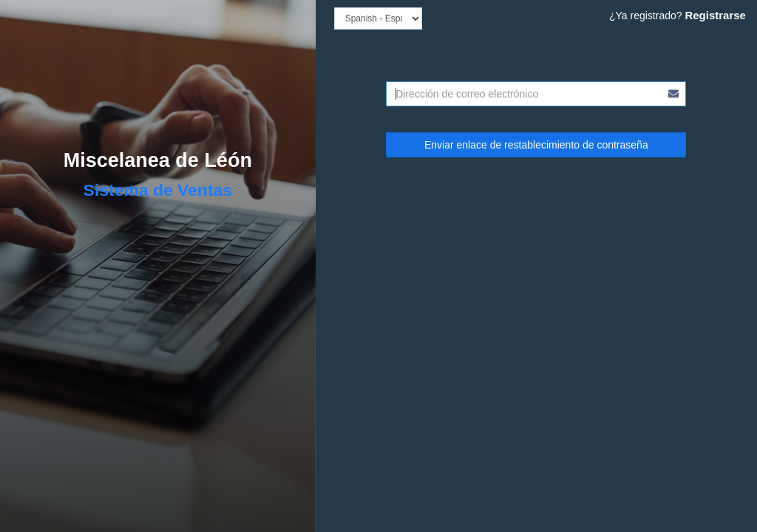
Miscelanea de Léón (158, 160)
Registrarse (715, 15)
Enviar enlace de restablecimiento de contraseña (536, 145)
